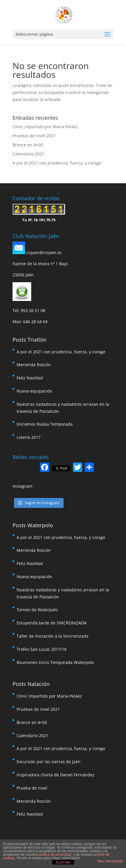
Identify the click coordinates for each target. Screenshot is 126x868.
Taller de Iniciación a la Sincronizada (52, 636)
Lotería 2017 (29, 437)
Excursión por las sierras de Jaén (49, 762)
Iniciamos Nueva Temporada (45, 424)
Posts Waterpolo (33, 525)
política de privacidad (55, 855)
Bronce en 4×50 (28, 145)
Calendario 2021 (28, 154)
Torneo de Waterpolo (37, 610)
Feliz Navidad (30, 378)
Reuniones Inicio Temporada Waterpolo (55, 662)
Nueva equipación (34, 391)
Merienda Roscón (34, 365)
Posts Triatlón (29, 340)
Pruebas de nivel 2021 (34, 136)
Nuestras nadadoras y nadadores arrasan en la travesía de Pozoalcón (63, 408)
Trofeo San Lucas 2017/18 (42, 649)
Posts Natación (31, 684)
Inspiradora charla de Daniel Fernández (56, 775)
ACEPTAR (63, 862)
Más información (110, 861)
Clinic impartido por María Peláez (45, 127)
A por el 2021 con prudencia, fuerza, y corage (57, 163)
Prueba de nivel (32, 788)
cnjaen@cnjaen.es (44, 252)
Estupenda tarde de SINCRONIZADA (52, 623)
